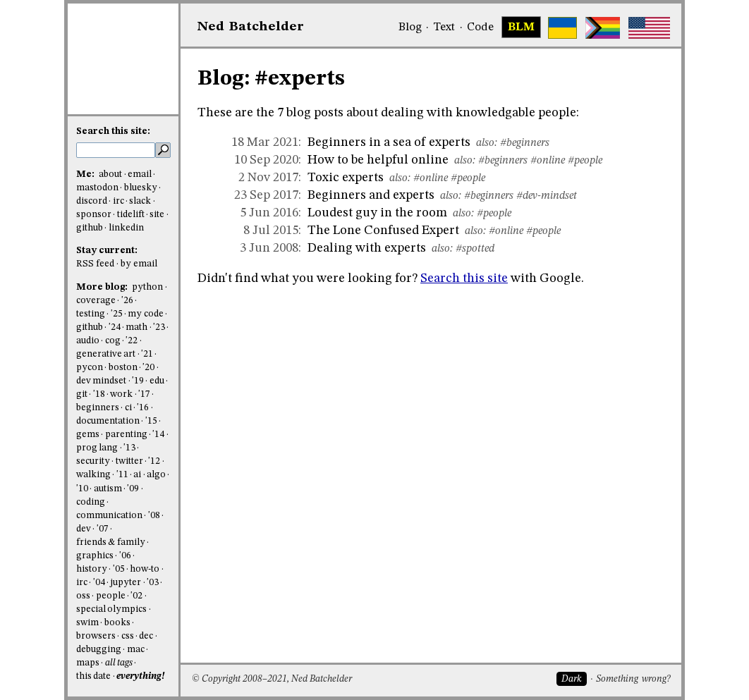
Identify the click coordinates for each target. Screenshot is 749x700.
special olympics (111, 609)
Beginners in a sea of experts (389, 142)
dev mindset (101, 381)
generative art (106, 354)
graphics (95, 556)
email (140, 174)
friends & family (111, 542)
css (128, 636)
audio (88, 341)
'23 (159, 327)
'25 (117, 314)
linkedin (126, 228)
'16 (143, 408)
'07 (103, 529)
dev (84, 529)
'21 (147, 354)
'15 (151, 421)
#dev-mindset (547, 196)
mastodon (97, 188)
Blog (410, 27)
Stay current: (107, 251)
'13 (129, 448)
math (136, 327)
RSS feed (95, 264)
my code (145, 314)
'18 (99, 394)
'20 (148, 368)
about (110, 174)
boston (123, 368)
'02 (136, 596)
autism (108, 489)
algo (156, 475)
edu (157, 381)
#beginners (525, 143)
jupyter (126, 583)
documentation (108, 421)
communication (109, 516)
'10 (82, 489)
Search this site (464, 278)
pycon (90, 368)
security (93, 461)
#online (548, 161)
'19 (138, 381)
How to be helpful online (378, 160)
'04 (99, 583)
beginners (98, 408)
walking (93, 475)
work (121, 394)
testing (91, 314)
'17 (144, 394)
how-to (145, 569)
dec (146, 636)
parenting (126, 435)
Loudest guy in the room (377, 213)
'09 (133, 489)
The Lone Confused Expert (383, 231)
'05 (119, 569)
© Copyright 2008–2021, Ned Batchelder (272, 679)
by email (139, 264)
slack (140, 201)
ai (137, 475)
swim (87, 623)
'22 (132, 341)
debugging (99, 650)
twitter (129, 461)
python (147, 287)
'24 (115, 327)
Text (444, 27)
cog (113, 341)
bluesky (141, 188)
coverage (96, 301)
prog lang (97, 448)
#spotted (475, 249)
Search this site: (113, 131)
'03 (153, 583)
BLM (521, 27)
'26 (127, 301)
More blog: (103, 287)
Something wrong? (633, 679)
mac (136, 650)
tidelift (131, 215)
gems (88, 435)
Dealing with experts (367, 248)
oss (83, 596)
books (117, 623)
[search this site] (116, 150)
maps (88, 663)
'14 (158, 435)
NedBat (251, 27)
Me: (86, 174)
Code (480, 27)
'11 (122, 475)
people (111, 596)
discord (92, 201)
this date (93, 676)
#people (585, 161)
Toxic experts (346, 178)
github (90, 228)
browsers (96, 636)
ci (128, 408)
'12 (154, 461)
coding (91, 502)
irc (118, 201)
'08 (154, 516)
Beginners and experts (371, 195)
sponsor (94, 215)
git (82, 394)
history (92, 569)
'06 (125, 556)
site (157, 215)
